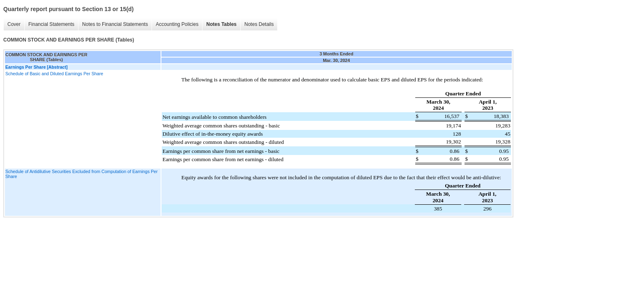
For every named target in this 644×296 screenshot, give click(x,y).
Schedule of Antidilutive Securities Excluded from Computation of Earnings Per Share (82, 174)
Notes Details (259, 24)
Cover (14, 24)
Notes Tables (221, 24)
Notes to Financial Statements (115, 24)
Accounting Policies (177, 24)
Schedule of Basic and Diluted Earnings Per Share (54, 74)
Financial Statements (51, 24)
